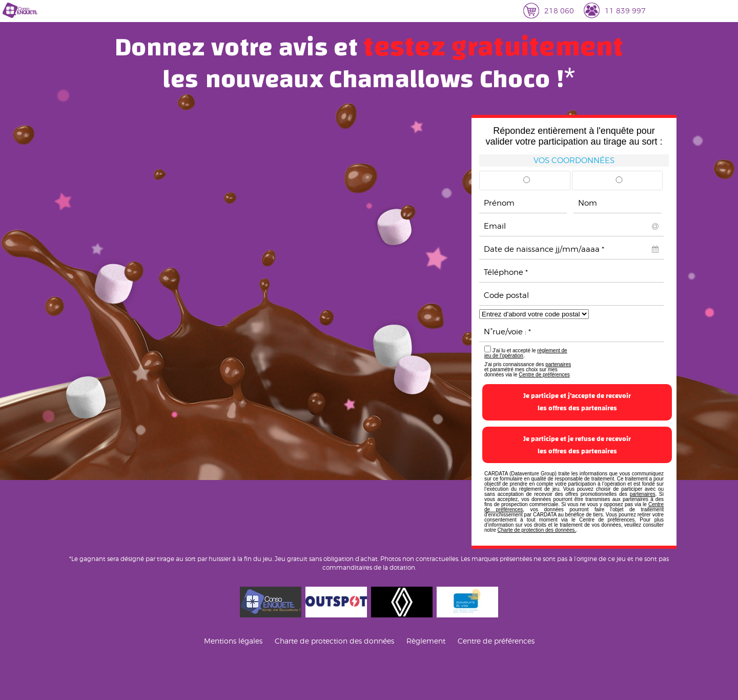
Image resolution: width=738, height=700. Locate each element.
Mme (619, 183)
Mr (527, 183)
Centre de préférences (544, 375)
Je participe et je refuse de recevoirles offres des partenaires (577, 445)
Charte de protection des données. (537, 530)
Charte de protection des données (334, 641)
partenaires (558, 364)
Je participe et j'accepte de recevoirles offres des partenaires (577, 402)
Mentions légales (233, 641)
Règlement (426, 641)
